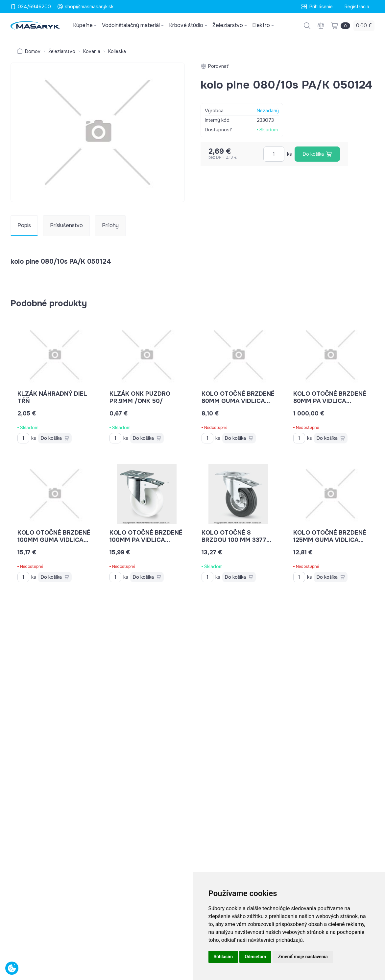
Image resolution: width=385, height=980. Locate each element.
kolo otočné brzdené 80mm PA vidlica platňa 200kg (330, 401)
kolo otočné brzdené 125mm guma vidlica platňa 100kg (330, 540)
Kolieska (117, 51)
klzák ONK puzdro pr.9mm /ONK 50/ (140, 397)
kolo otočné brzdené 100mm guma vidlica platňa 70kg (54, 540)
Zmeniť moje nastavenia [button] (303, 957)
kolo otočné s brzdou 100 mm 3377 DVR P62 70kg (236, 540)
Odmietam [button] (255, 957)
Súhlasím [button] (223, 957)
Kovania (92, 51)
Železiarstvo (62, 51)
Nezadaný (268, 111)
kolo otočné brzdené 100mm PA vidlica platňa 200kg (146, 540)
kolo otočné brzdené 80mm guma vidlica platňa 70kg (238, 401)
